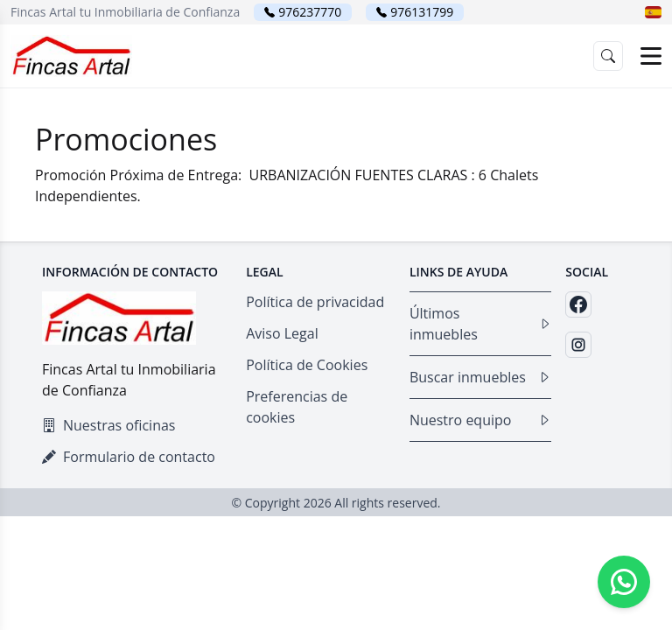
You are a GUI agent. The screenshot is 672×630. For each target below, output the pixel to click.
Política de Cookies (307, 365)
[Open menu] (651, 56)
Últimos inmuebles (480, 324)
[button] (653, 12)
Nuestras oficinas (108, 425)
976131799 (422, 12)
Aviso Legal (282, 333)
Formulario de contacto (129, 457)
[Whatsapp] (624, 582)
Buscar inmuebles (480, 377)
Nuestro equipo (480, 420)
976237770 (310, 12)
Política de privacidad (315, 302)
